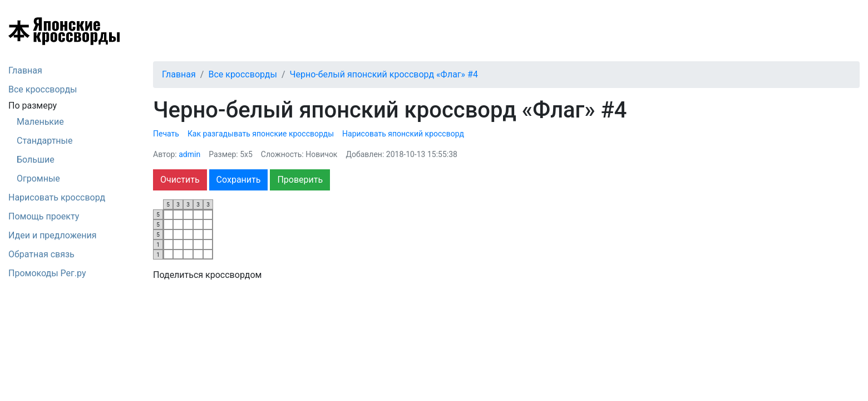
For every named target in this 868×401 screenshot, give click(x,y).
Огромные (38, 179)
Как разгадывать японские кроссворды (261, 134)
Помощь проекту (44, 216)
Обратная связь (41, 254)
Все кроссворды (43, 89)
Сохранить (239, 180)
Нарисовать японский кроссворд (403, 134)
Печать (166, 134)
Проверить (300, 180)
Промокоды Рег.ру (47, 273)
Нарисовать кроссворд (57, 197)
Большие (36, 160)
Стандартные (45, 141)
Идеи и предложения (53, 235)
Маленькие (40, 122)
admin (189, 154)
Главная (25, 70)
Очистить (180, 180)
